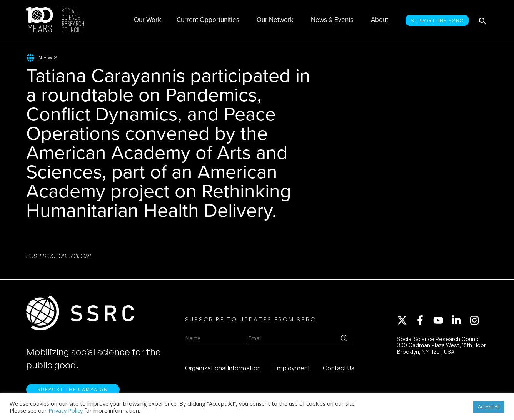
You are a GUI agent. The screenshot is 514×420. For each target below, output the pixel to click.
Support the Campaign (73, 389)
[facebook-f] (424, 320)
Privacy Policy (66, 410)
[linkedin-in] (460, 320)
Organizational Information (223, 368)
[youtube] (442, 320)
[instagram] (476, 320)
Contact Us (339, 368)
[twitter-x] (406, 320)
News (43, 58)
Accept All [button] (489, 407)
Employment (292, 368)
